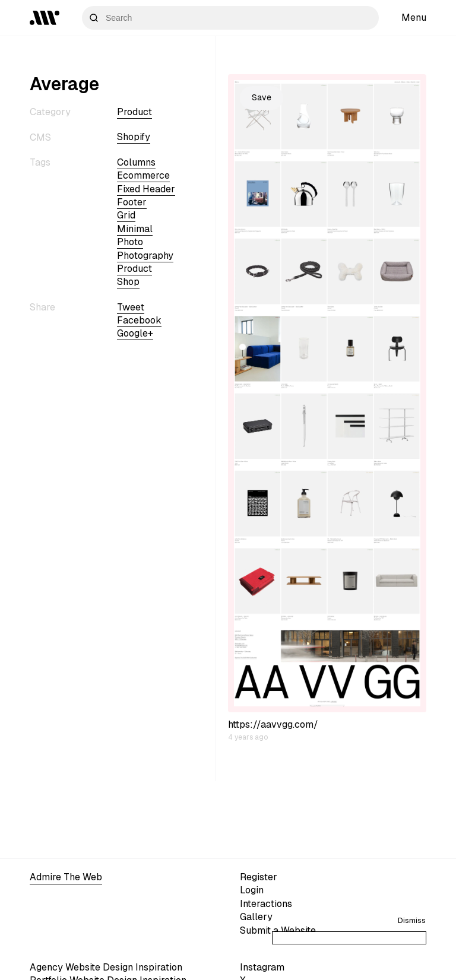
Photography (145, 256)
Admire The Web (66, 877)
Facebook (139, 320)
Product (134, 112)
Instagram (262, 967)
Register (259, 877)
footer (132, 202)
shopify (134, 137)
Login (252, 890)
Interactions (266, 904)
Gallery (256, 917)
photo (130, 242)
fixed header (146, 189)
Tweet (131, 307)
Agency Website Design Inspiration (106, 967)
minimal (135, 229)
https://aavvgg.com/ (273, 724)
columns (136, 162)
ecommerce (143, 175)
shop (128, 282)
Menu (414, 18)
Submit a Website (278, 930)
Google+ (135, 333)
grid (126, 215)
